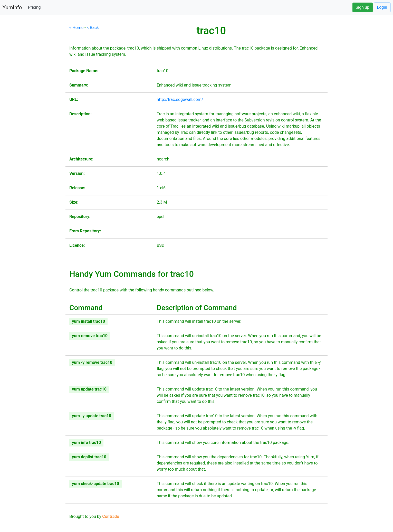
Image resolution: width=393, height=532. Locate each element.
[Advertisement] (33, 102)
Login (382, 7)
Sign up (363, 7)
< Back (93, 28)
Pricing (34, 7)
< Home (76, 28)
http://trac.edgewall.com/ (180, 99)
